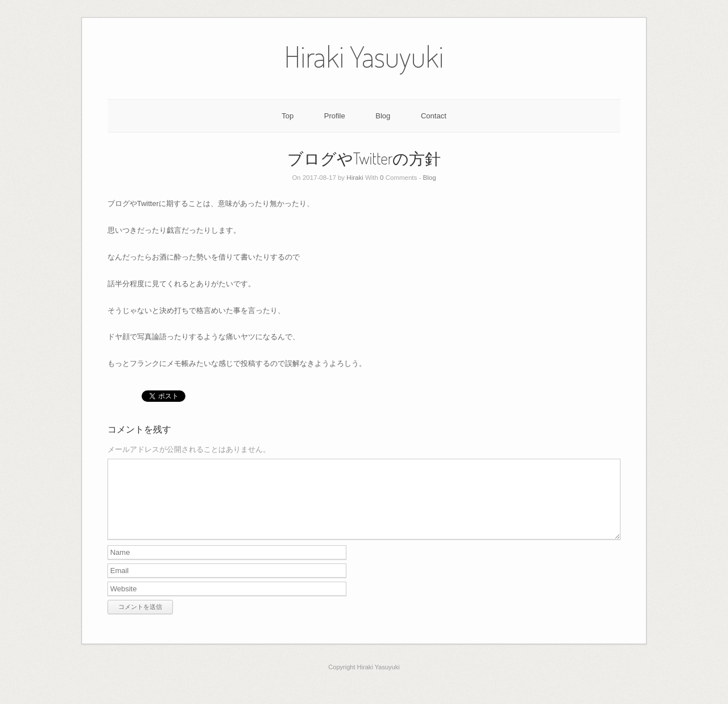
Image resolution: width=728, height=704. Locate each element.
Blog (383, 116)
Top (288, 116)
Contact (434, 116)
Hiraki (355, 178)
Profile (335, 116)
